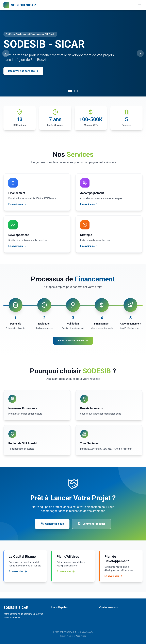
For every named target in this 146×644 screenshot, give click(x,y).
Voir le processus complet (73, 341)
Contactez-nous (52, 524)
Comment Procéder (91, 524)
